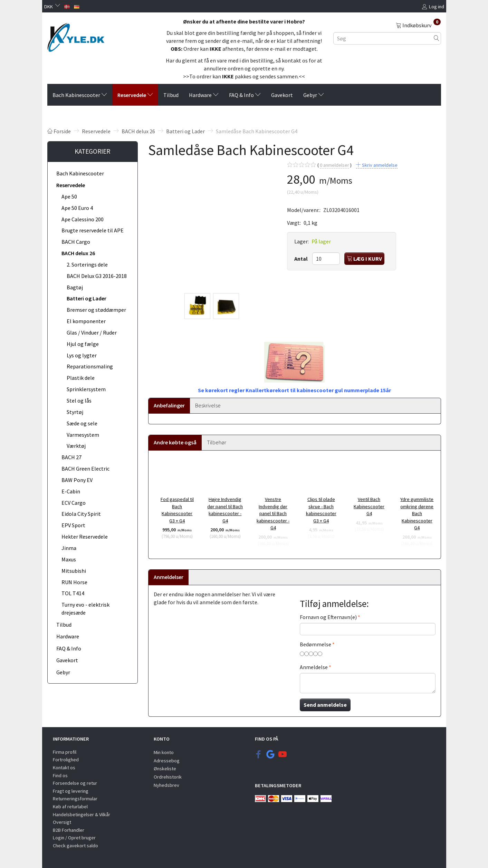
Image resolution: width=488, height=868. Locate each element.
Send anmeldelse (325, 705)
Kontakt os (64, 768)
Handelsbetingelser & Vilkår (82, 814)
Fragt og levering (71, 791)
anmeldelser (334, 165)
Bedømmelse (315, 644)
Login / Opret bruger (74, 838)
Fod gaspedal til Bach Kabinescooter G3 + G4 (177, 510)
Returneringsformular (75, 799)
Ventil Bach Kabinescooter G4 (369, 506)
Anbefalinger (169, 405)
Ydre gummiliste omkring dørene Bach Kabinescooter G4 (417, 513)
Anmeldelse (314, 667)
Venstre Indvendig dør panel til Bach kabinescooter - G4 (273, 513)
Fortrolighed (66, 760)
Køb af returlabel (70, 807)
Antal (302, 259)
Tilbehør (217, 442)
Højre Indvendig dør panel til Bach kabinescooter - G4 (225, 510)
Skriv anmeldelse (379, 165)
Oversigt (62, 822)
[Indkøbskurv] (418, 25)
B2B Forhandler (69, 830)
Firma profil (65, 752)
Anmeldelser (169, 577)
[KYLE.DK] (76, 36)
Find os (60, 775)
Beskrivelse (208, 405)
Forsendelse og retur (75, 783)
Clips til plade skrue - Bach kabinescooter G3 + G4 (321, 510)
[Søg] (437, 38)
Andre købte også (175, 442)
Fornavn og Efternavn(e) (328, 617)
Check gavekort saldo (75, 846)
